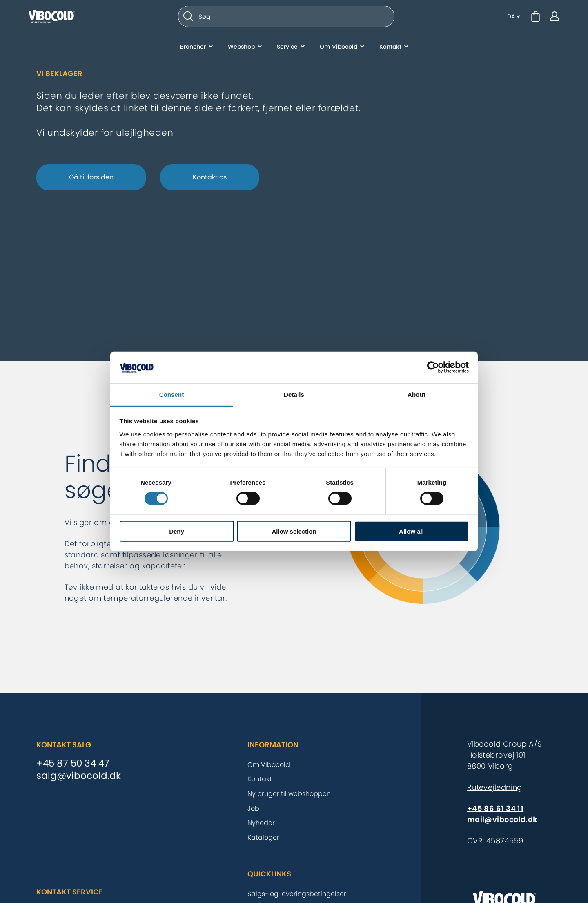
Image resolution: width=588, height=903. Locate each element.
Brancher (193, 47)
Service (287, 47)
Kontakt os (210, 177)
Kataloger (263, 837)
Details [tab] (294, 395)
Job (253, 808)
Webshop (241, 47)
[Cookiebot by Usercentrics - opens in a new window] (433, 367)
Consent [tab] (172, 395)
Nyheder (261, 823)
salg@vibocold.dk (79, 776)
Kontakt (390, 47)
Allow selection (294, 531)
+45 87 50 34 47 (73, 764)
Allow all (411, 531)
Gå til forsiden (91, 177)
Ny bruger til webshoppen (289, 794)
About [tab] (416, 395)
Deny (177, 531)
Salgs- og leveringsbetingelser (297, 894)
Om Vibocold (339, 47)
